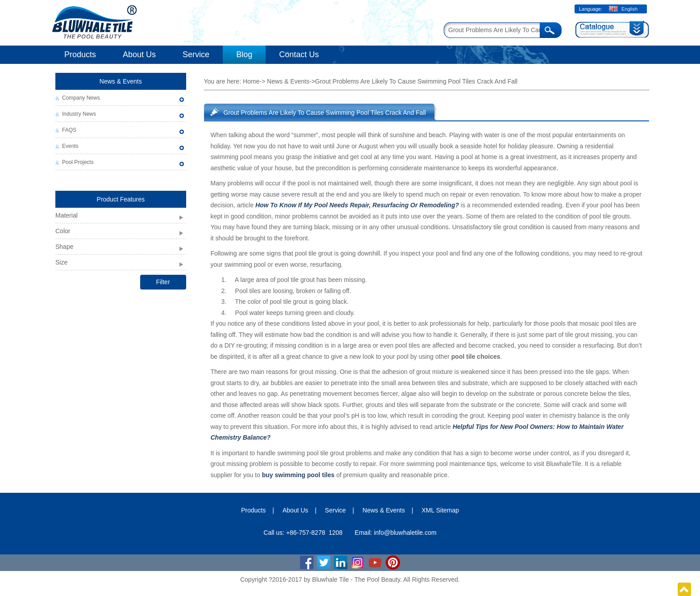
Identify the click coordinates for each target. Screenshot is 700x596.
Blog (244, 55)
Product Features (121, 199)
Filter (163, 282)
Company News (81, 98)
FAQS (69, 130)
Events (70, 146)
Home (251, 81)
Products (80, 55)
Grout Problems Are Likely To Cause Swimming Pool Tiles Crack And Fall (325, 113)
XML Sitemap (441, 510)
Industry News (79, 114)
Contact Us (299, 55)
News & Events (121, 81)
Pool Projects (78, 162)
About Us (139, 55)
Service (196, 55)
